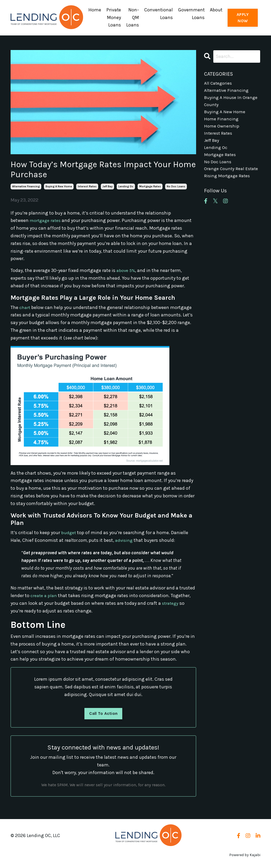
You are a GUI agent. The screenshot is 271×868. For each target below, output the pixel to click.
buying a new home (59, 186)
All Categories (219, 83)
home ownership (222, 129)
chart (25, 307)
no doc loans (176, 186)
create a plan (44, 595)
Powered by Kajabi (245, 854)
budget (69, 532)
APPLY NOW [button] (243, 17)
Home (94, 10)
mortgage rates (150, 186)
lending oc (126, 186)
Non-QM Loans (132, 17)
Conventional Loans (158, 14)
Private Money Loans (113, 17)
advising (124, 540)
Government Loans (191, 14)
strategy (171, 602)
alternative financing (26, 186)
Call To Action (103, 713)
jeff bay (107, 186)
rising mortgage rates (228, 190)
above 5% (126, 270)
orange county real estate (225, 178)
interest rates (87, 186)
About (216, 10)
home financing (222, 121)
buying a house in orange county (232, 102)
